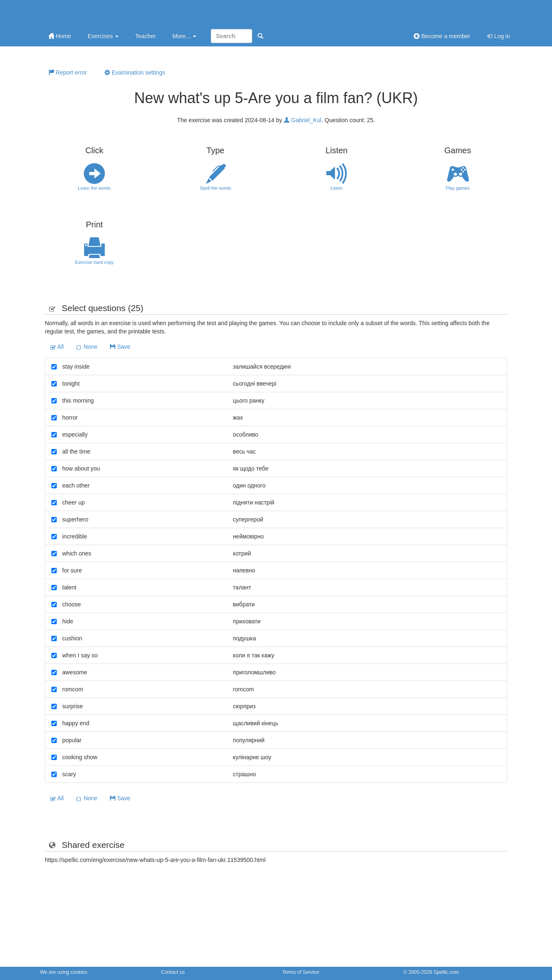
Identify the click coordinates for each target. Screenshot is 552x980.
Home (60, 36)
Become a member (442, 36)
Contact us (173, 972)
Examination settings (135, 72)
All (57, 347)
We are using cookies (64, 972)
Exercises (103, 36)
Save (120, 347)
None (87, 347)
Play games (458, 177)
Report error (68, 72)
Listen (337, 177)
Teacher (145, 36)
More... (184, 36)
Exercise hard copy (95, 251)
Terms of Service (301, 972)
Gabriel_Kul (303, 120)
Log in (498, 36)
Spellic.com (446, 972)
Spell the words (216, 177)
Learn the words (95, 177)
